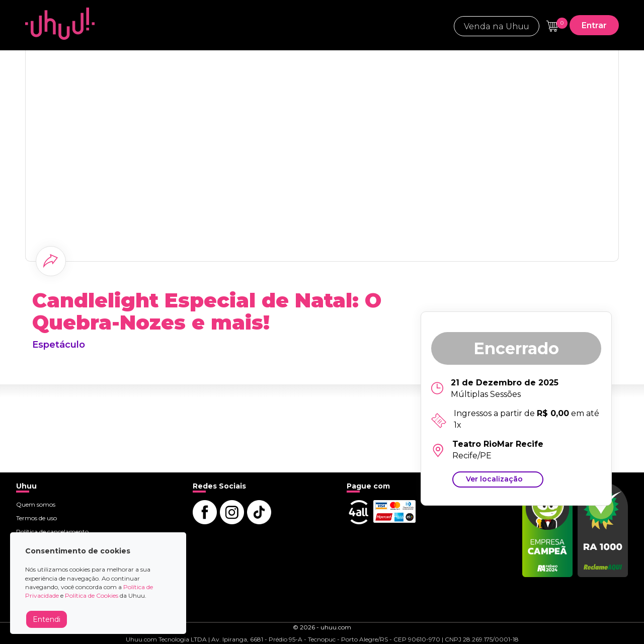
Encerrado (516, 348)
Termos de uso (36, 518)
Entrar (594, 25)
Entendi (47, 619)
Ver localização (494, 479)
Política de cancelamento (52, 532)
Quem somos (36, 504)
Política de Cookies (92, 595)
